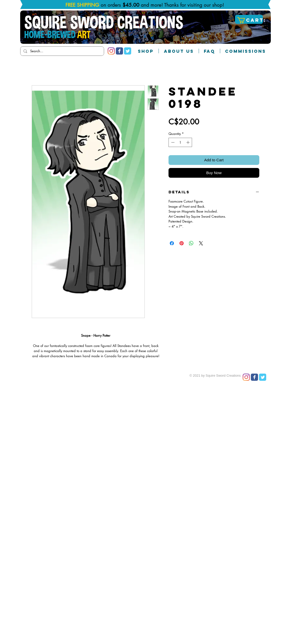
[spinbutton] (180, 142)
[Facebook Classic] (119, 51)
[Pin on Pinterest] (182, 243)
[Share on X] (201, 243)
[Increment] (188, 142)
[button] (250, 20)
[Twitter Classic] (128, 51)
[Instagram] (111, 51)
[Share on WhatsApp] (191, 243)
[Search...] (62, 51)
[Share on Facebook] (172, 243)
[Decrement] (172, 142)
